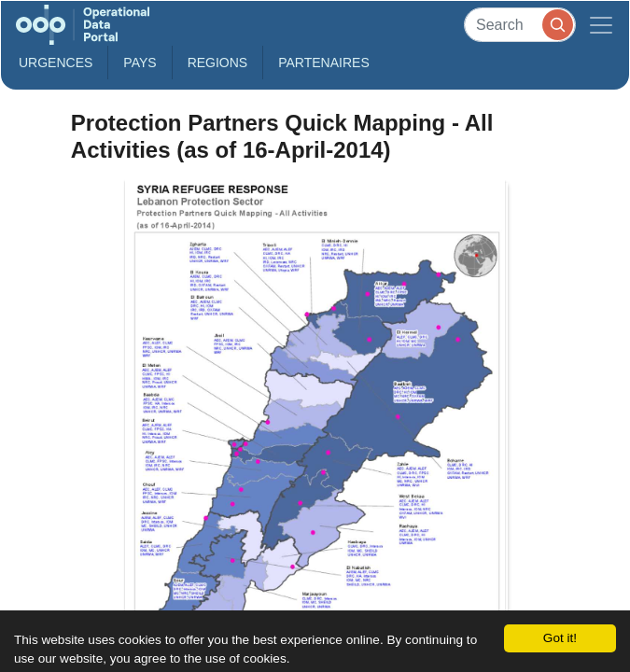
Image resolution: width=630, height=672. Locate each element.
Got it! (560, 638)
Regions (218, 63)
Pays (140, 63)
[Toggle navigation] (601, 25)
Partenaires (324, 63)
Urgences (56, 63)
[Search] (520, 25)
